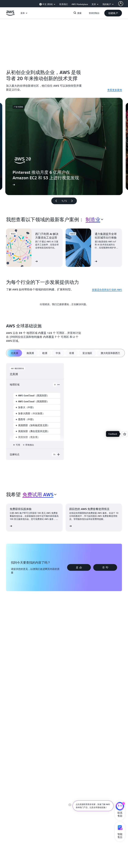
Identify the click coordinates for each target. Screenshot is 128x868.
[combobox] (94, 219)
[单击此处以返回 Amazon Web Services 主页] (10, 15)
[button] (113, 13)
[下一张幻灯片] (73, 201)
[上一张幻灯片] (55, 201)
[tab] (14, 353)
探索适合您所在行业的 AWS (107, 290)
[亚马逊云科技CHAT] (120, 807)
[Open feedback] (125, 434)
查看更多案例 (115, 90)
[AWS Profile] (121, 4)
